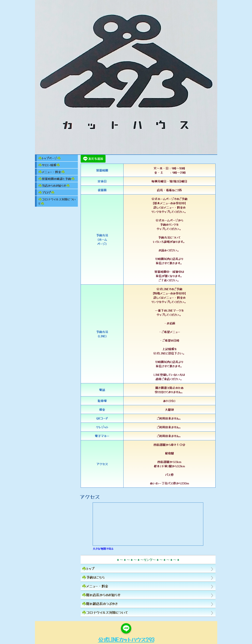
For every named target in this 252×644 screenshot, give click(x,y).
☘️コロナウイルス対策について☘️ (57, 201)
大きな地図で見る (103, 549)
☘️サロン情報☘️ (49, 165)
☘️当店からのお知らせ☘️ (54, 185)
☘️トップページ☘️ (49, 158)
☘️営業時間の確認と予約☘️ (56, 179)
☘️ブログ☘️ (46, 192)
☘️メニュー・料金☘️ (51, 172)
